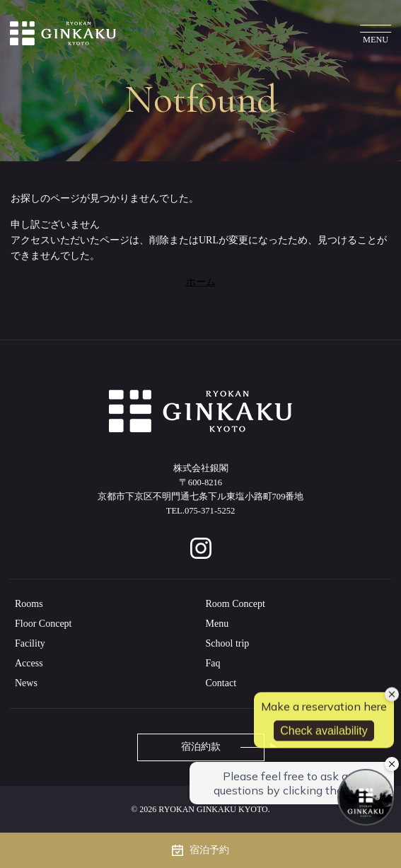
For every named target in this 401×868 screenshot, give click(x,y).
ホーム (201, 282)
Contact (221, 683)
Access (29, 663)
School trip (228, 643)
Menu (217, 624)
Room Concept (236, 604)
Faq (213, 663)
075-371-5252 (210, 511)
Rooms (29, 604)
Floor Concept (43, 624)
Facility (30, 643)
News (26, 683)
